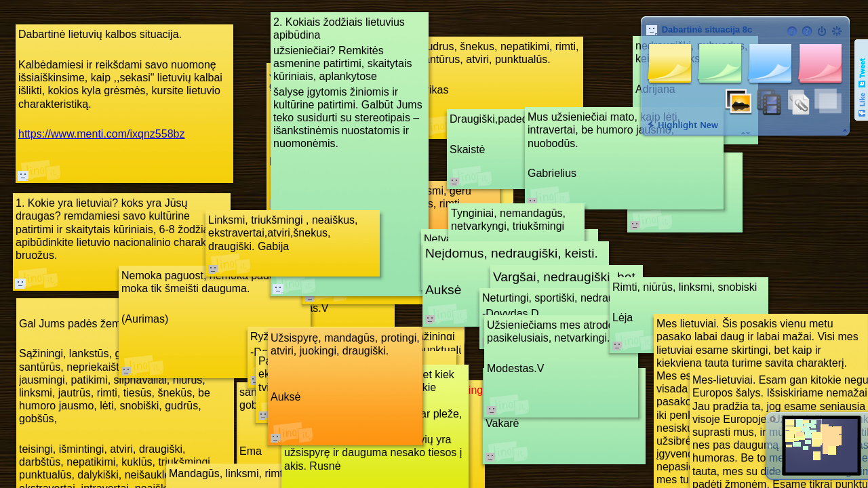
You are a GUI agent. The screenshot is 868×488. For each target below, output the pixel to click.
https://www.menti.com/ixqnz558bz (101, 134)
